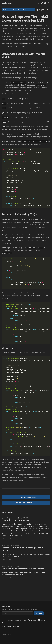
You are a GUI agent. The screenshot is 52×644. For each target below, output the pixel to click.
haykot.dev (7, 3)
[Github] (45, 3)
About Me (18, 620)
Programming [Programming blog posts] (11, 518)
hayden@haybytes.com (10, 626)
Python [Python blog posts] (4, 518)
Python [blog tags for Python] (6, 10)
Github (42, 620)
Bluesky (32, 620)
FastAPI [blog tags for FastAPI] (16, 10)
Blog (37, 3)
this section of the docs (29, 44)
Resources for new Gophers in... (26, 497)
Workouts (10, 620)
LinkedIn (5, 623)
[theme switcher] (49, 3)
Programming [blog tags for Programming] (28, 10)
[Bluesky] (42, 3)
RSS (25, 620)
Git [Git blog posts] (8, 545)
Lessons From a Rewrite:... (26, 503)
